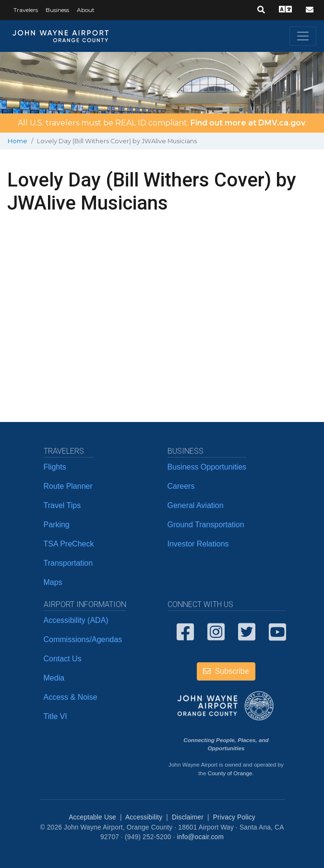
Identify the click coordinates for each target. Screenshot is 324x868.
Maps (53, 582)
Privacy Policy (234, 817)
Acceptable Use (92, 817)
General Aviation (196, 505)
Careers (181, 486)
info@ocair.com (200, 837)
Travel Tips (62, 505)
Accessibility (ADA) (76, 620)
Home (18, 141)
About (86, 10)
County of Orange (230, 773)
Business (57, 10)
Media (54, 678)
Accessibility (144, 817)
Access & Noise (71, 697)
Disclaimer (188, 817)
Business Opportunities (207, 467)
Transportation (68, 563)
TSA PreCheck (69, 544)
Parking (57, 525)
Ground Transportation (206, 525)
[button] (261, 10)
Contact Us (63, 659)
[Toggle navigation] (303, 36)
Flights (55, 467)
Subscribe (226, 671)
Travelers (26, 10)
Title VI (55, 716)
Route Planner (68, 486)
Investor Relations (198, 544)
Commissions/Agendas (83, 639)
